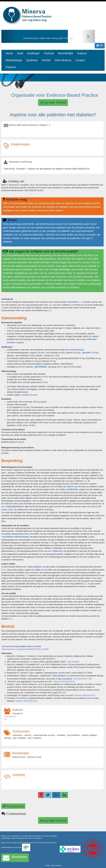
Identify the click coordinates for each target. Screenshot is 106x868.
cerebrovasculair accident (44, 735)
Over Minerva (63, 60)
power (86, 518)
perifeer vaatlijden (89, 735)
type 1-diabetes (19, 738)
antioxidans (18, 735)
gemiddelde (41, 367)
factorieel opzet (19, 757)
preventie (73, 302)
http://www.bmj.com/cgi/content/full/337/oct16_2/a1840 (25, 649)
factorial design (77, 350)
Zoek (20, 53)
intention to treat (34, 757)
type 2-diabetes (35, 738)
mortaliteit (61, 735)
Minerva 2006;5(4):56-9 (85, 695)
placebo (87, 353)
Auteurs (82, 53)
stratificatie (72, 489)
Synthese (32, 60)
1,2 (81, 302)
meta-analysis (59, 676)
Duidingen (34, 53)
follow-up (57, 551)
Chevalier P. (18, 714)
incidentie (64, 512)
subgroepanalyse (15, 506)
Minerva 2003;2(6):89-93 (64, 681)
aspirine (28, 735)
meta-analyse (34, 567)
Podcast (49, 53)
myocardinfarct (73, 735)
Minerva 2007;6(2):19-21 (27, 701)
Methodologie (14, 60)
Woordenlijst (66, 53)
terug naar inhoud (53, 102)
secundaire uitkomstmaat (15, 537)
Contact (80, 60)
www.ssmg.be (73, 662)
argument (79, 607)
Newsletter (15, 858)
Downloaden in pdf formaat (20, 162)
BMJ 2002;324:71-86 (83, 679)
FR (100, 46)
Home (9, 53)
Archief (46, 60)
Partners (11, 67)
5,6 (4, 570)
